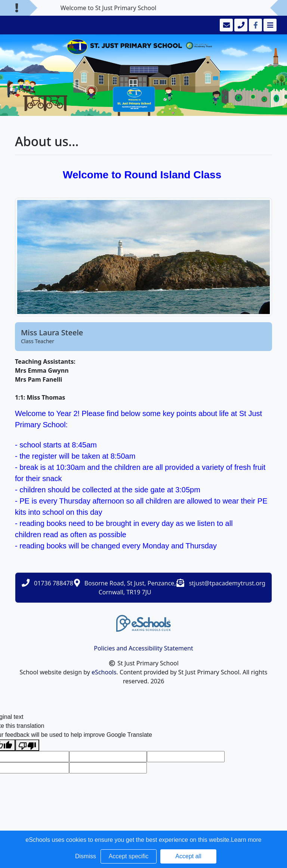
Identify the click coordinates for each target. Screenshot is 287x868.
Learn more (246, 840)
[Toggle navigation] (269, 25)
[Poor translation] (27, 745)
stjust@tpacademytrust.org (227, 583)
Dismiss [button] (86, 856)
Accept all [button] (188, 856)
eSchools (104, 672)
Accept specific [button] (129, 856)
